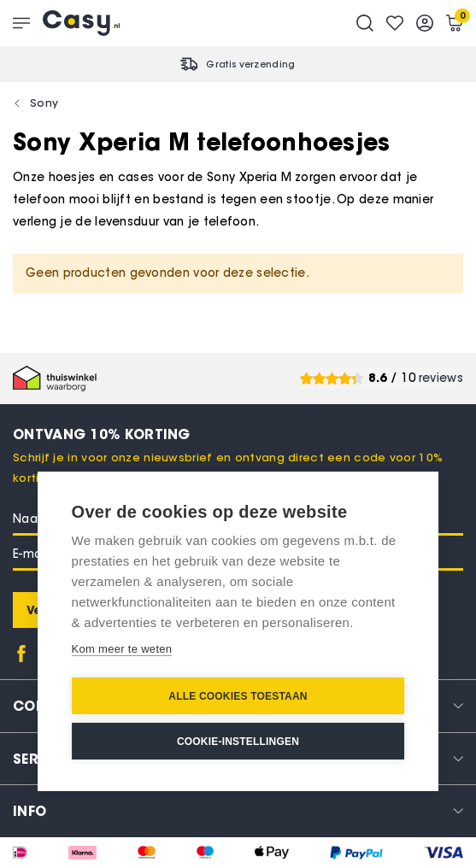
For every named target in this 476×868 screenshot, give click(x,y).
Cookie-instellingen (238, 742)
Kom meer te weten (122, 649)
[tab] (238, 810)
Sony (44, 103)
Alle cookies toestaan (238, 696)
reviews (441, 378)
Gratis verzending (250, 64)
